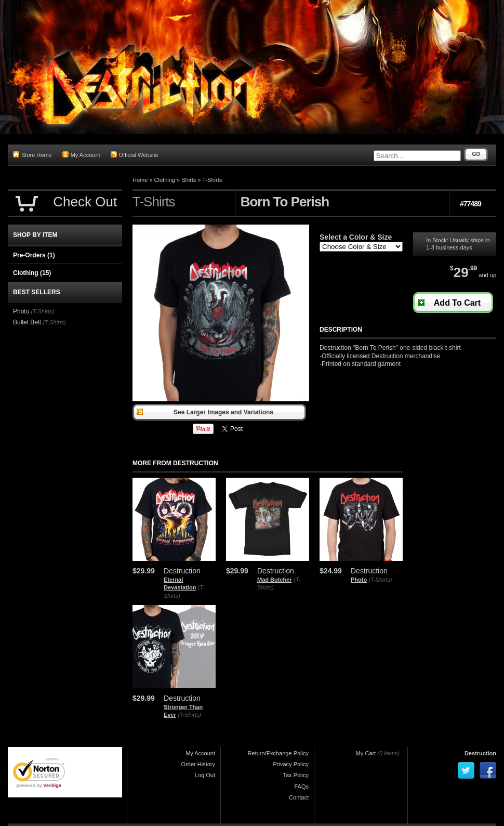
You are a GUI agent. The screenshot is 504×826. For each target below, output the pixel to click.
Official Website (135, 155)
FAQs (301, 786)
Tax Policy (296, 775)
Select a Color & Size (356, 237)
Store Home (32, 155)
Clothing (165, 180)
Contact (299, 797)
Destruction (480, 753)
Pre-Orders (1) (34, 255)
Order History (198, 764)
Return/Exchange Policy (278, 753)
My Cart (366, 753)
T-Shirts (212, 180)
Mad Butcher (275, 580)
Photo (359, 580)
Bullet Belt (27, 322)
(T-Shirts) (381, 580)
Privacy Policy (291, 764)
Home (140, 180)
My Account (81, 155)
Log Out (205, 775)
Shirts (189, 180)
